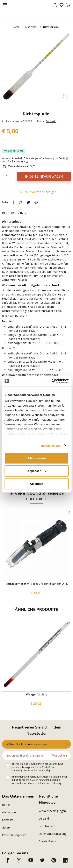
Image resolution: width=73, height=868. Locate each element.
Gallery (6, 827)
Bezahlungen (47, 826)
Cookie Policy (47, 841)
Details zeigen (51, 446)
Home (16, 27)
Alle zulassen (36, 458)
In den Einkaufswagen (44, 176)
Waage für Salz (36, 694)
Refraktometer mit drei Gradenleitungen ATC (37, 584)
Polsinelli (51, 121)
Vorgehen (59, 755)
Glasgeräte (31, 27)
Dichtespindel (51, 27)
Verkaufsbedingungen (52, 811)
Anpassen (37, 471)
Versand (44, 818)
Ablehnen (36, 484)
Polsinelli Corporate (14, 835)
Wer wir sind (10, 812)
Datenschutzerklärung (49, 783)
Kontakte (8, 820)
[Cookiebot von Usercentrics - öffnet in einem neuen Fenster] (52, 381)
